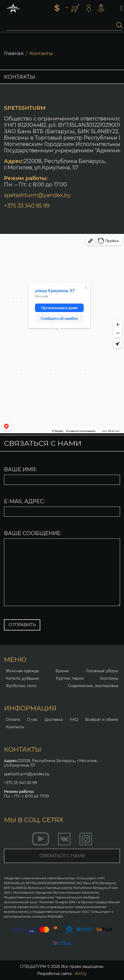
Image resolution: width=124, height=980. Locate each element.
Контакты (15, 727)
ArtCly (81, 974)
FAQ (74, 720)
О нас (32, 720)
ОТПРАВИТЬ (22, 625)
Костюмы (109, 678)
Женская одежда (22, 671)
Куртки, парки (70, 678)
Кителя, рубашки (23, 678)
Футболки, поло (21, 686)
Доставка (54, 720)
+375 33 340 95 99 (27, 206)
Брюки (62, 671)
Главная (14, 53)
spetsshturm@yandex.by (37, 195)
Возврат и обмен (102, 720)
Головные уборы (102, 671)
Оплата (13, 720)
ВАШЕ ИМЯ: (20, 469)
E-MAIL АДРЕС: (24, 501)
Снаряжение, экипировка (93, 686)
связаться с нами (62, 856)
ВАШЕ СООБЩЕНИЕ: (33, 533)
